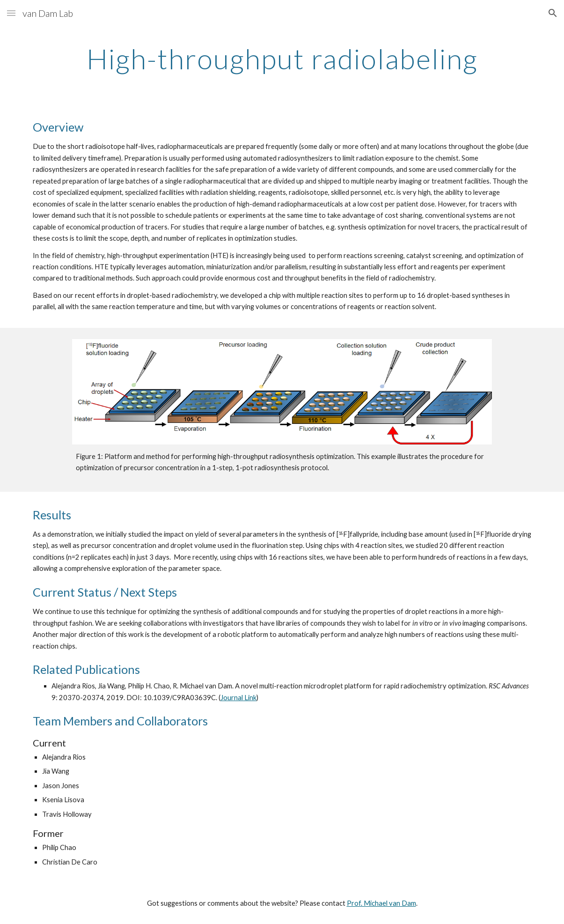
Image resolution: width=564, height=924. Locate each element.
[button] (11, 13)
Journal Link (238, 698)
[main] (282, 59)
